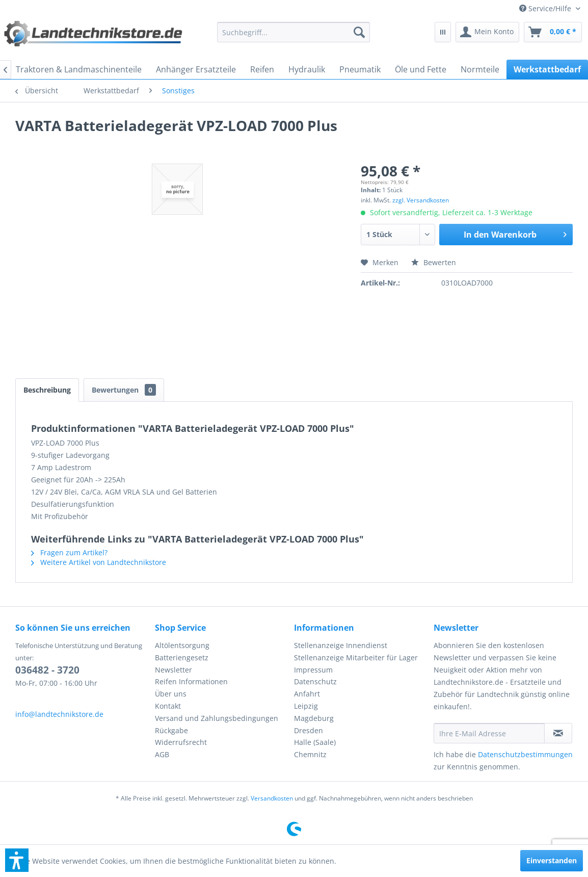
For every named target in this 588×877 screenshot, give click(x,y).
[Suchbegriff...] (293, 32)
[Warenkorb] (553, 32)
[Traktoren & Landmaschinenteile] (79, 69)
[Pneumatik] (360, 69)
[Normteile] (480, 69)
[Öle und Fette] (421, 69)
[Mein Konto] (487, 32)
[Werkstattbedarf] (547, 69)
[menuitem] (550, 8)
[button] (17, 860)
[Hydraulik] (307, 69)
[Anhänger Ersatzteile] (196, 69)
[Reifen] (262, 69)
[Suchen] (359, 32)
